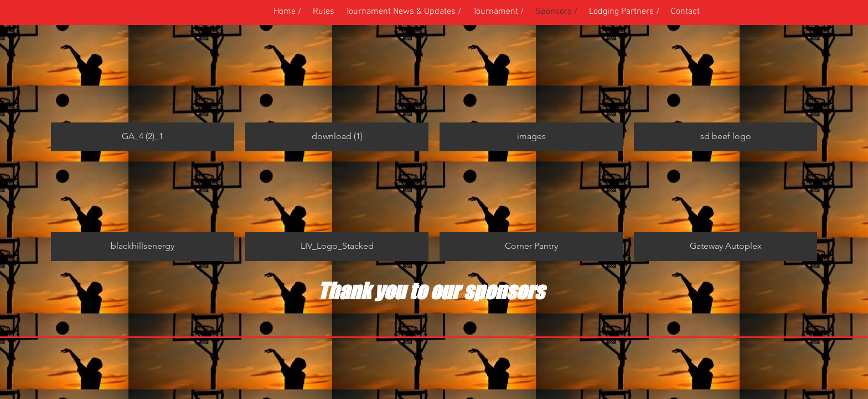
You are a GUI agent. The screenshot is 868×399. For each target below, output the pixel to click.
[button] (498, 12)
